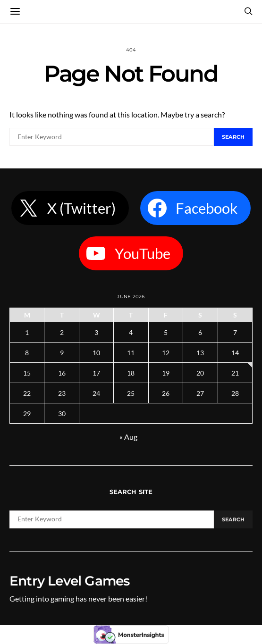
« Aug (128, 437)
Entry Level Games (69, 581)
